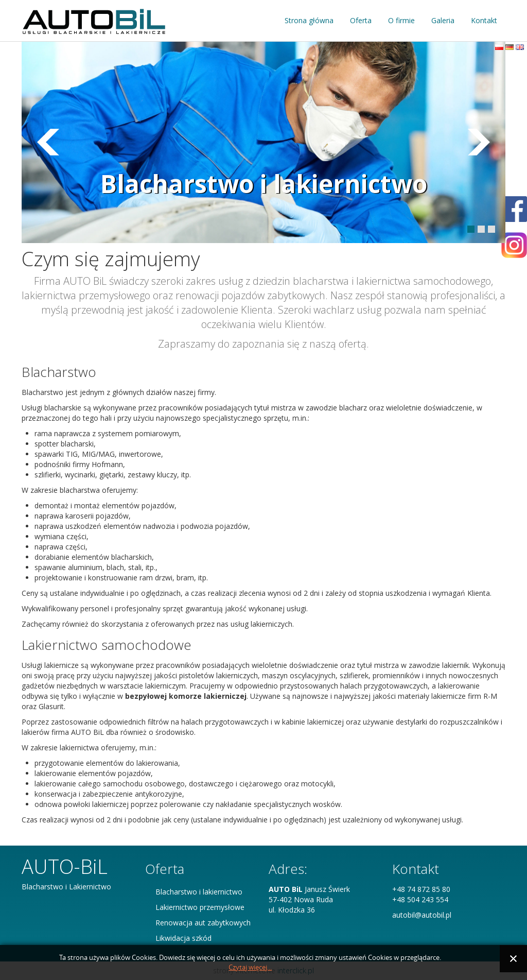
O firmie (401, 20)
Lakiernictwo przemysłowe (200, 907)
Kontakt (484, 20)
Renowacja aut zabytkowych (203, 923)
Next (48, 142)
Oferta (361, 20)
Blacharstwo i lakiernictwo (264, 184)
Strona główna (309, 20)
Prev (479, 142)
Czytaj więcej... (250, 967)
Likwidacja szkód (183, 938)
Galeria (443, 20)
